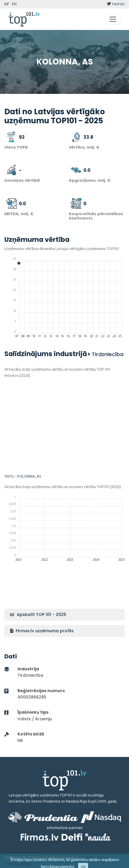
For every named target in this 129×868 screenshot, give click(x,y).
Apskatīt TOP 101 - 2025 (38, 615)
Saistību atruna (95, 858)
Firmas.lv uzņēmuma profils (42, 631)
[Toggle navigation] (113, 19)
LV (7, 4)
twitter (116, 4)
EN (14, 4)
